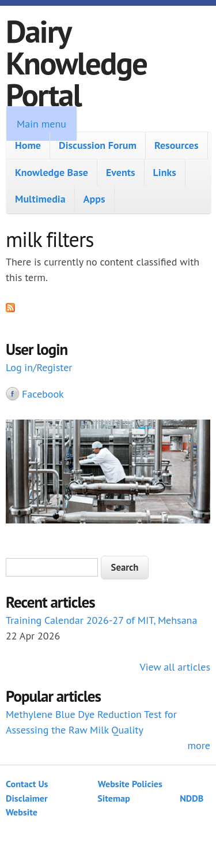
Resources (177, 145)
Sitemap (114, 798)
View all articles (175, 667)
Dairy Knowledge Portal (76, 63)
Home (28, 145)
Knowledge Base (52, 172)
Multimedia (40, 199)
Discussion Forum (98, 145)
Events (121, 172)
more (199, 745)
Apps (94, 199)
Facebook (43, 394)
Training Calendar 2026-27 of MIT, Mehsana (101, 620)
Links (165, 172)
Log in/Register (39, 367)
